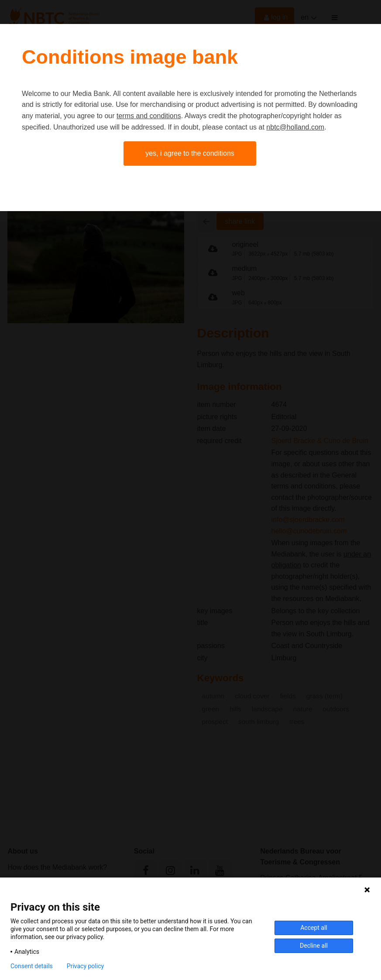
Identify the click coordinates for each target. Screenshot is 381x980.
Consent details (32, 966)
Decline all (314, 946)
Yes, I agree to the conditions (190, 153)
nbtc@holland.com (295, 127)
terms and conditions (149, 116)
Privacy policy (85, 966)
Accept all (314, 928)
